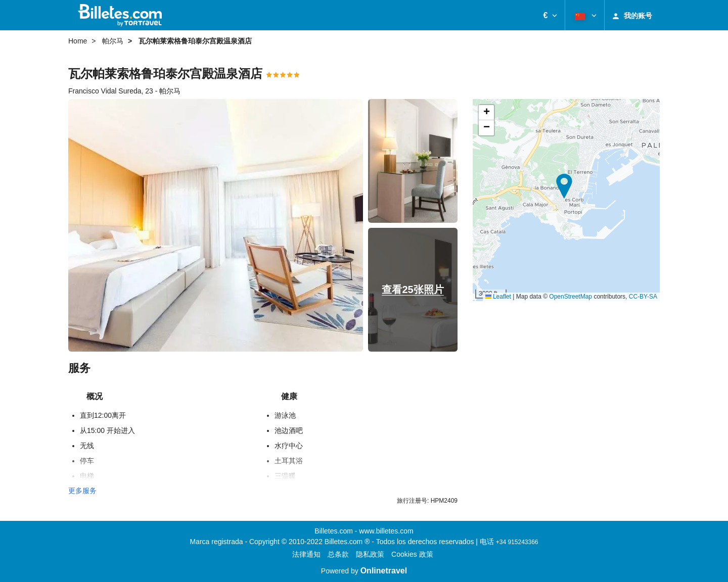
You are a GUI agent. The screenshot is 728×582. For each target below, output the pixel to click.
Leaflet (498, 297)
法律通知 (306, 554)
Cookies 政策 (412, 554)
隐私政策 (370, 554)
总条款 (338, 554)
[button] (550, 15)
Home (78, 41)
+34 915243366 (517, 542)
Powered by (364, 571)
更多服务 (82, 491)
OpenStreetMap (571, 297)
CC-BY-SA (643, 297)
